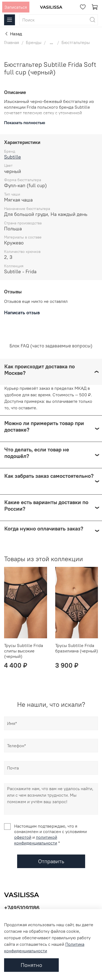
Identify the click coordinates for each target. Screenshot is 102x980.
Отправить (51, 861)
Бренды (34, 42)
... (51, 42)
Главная (12, 42)
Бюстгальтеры (76, 42)
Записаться (16, 7)
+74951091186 (22, 908)
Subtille (13, 157)
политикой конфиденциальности (36, 840)
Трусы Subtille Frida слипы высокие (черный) (24, 651)
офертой (23, 837)
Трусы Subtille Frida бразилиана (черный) (77, 648)
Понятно (31, 965)
